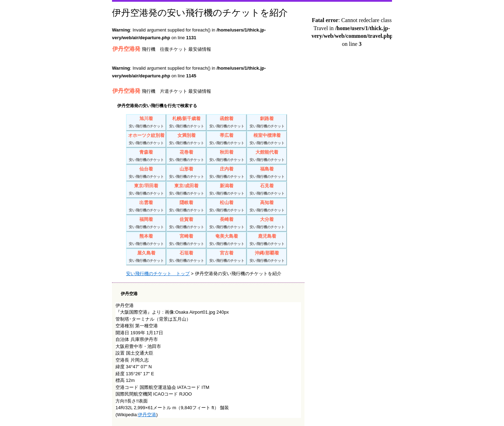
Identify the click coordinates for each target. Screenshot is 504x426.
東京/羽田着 (146, 190)
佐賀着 (186, 224)
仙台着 (146, 173)
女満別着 (186, 140)
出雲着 (146, 207)
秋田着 (227, 157)
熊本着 (146, 241)
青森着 (146, 157)
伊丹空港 (147, 415)
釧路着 (267, 123)
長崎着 (227, 224)
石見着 (267, 190)
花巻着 (186, 157)
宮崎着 (186, 241)
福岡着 (146, 224)
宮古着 (227, 257)
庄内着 (227, 173)
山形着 (186, 173)
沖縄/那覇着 (267, 257)
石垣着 (186, 257)
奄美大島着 (227, 241)
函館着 (227, 123)
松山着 (227, 207)
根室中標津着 (267, 140)
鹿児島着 (267, 241)
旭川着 (146, 123)
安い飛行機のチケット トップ (158, 274)
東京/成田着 (186, 190)
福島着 (267, 173)
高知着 (267, 207)
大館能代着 (267, 157)
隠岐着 (186, 207)
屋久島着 (146, 257)
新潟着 (227, 190)
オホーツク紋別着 (146, 140)
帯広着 (227, 140)
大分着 (267, 224)
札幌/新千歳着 (186, 123)
